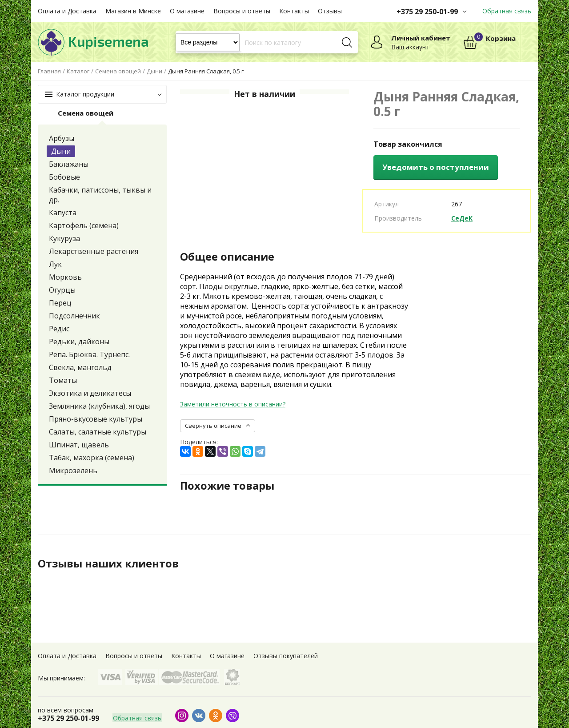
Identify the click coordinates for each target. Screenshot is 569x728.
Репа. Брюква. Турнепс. (89, 354)
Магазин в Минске (133, 11)
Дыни (61, 151)
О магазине (187, 11)
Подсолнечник (74, 316)
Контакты (294, 11)
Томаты (63, 380)
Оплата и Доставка (67, 11)
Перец (60, 303)
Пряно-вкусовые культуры (96, 419)
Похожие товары (227, 486)
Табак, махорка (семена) (92, 458)
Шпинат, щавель (79, 445)
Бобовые (64, 177)
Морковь (65, 277)
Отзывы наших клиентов (108, 563)
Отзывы (330, 11)
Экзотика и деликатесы (90, 393)
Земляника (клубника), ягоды (99, 406)
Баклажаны (69, 164)
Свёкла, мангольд (80, 367)
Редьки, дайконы (79, 342)
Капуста (63, 213)
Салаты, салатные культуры (98, 432)
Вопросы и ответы (242, 11)
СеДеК (462, 218)
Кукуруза (64, 238)
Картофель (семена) (84, 225)
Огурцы (62, 290)
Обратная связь (507, 11)
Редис (59, 329)
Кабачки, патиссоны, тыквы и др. (100, 195)
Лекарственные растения (94, 251)
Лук (55, 264)
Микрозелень (73, 471)
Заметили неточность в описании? (233, 404)
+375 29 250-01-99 (427, 12)
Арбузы (62, 138)
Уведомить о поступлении (436, 167)
